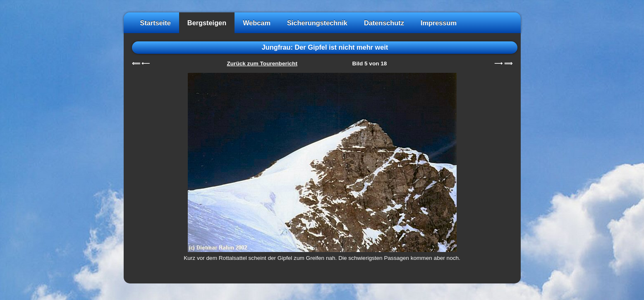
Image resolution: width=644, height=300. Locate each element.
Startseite (156, 23)
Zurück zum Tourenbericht (262, 64)
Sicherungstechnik (317, 23)
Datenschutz (384, 23)
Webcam (257, 23)
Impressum (439, 23)
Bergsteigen (207, 23)
